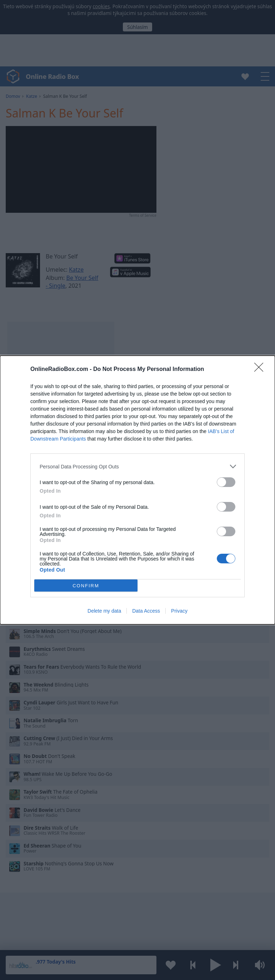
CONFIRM (86, 586)
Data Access (146, 611)
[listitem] (137, 466)
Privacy (179, 611)
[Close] (261, 370)
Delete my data (104, 611)
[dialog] (137, 490)
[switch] (226, 482)
